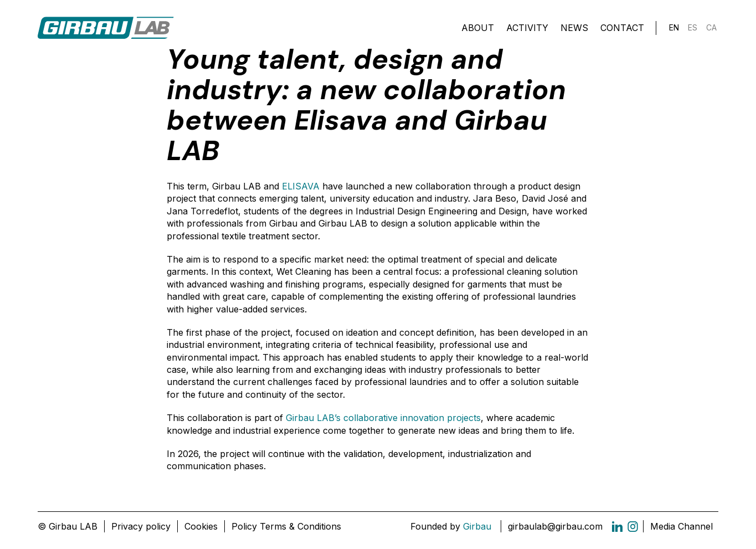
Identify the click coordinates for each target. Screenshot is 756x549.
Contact (622, 28)
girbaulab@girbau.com (555, 526)
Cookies (201, 526)
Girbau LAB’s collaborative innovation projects (383, 418)
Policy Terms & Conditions (286, 526)
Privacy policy (141, 526)
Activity (527, 28)
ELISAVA (301, 186)
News (574, 28)
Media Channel (682, 526)
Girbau (477, 526)
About (478, 28)
